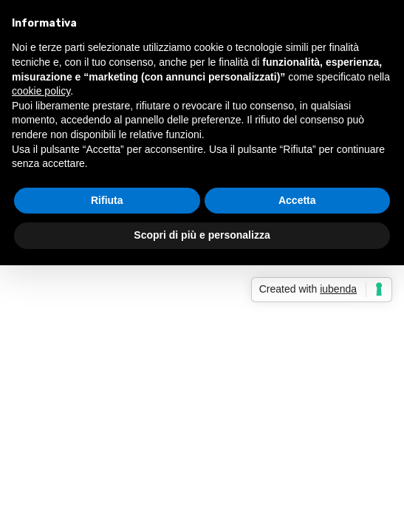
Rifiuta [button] (107, 200)
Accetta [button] (297, 200)
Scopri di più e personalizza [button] (202, 235)
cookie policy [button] (41, 91)
